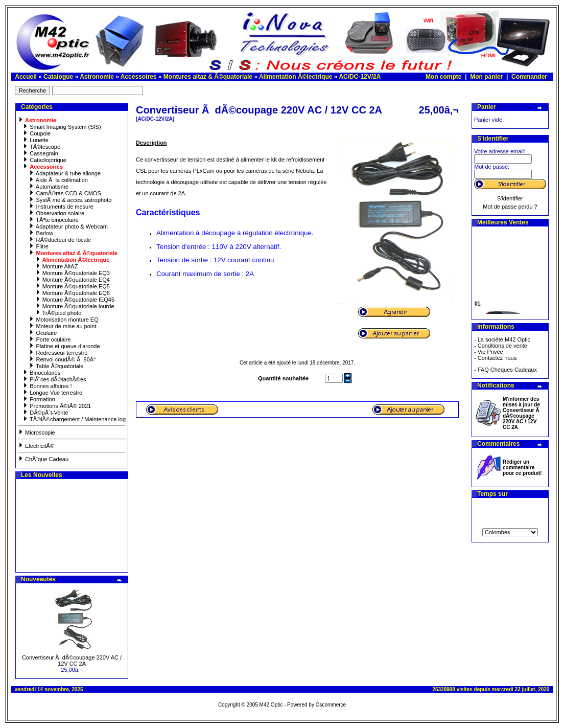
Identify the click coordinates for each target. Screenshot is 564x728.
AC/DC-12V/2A (360, 77)
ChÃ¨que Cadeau (43, 459)
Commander (529, 77)
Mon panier (486, 77)
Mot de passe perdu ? (510, 207)
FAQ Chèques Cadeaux (507, 370)
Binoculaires (41, 373)
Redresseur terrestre (58, 353)
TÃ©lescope (41, 147)
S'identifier (510, 198)
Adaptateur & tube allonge (65, 173)
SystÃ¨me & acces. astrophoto (70, 200)
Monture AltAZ (57, 266)
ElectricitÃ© (36, 446)
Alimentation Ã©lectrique (296, 77)
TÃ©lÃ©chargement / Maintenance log (74, 419)
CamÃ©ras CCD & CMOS (65, 193)
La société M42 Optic (504, 339)
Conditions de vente (502, 346)
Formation (39, 399)
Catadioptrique (44, 160)
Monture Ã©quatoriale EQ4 (73, 280)
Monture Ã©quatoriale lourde (75, 306)
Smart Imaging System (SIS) (62, 127)
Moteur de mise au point (62, 326)
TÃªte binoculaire (53, 220)
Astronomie (97, 77)
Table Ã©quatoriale (56, 366)
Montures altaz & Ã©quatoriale (208, 77)
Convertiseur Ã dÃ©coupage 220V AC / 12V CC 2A (72, 661)
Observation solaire (56, 213)
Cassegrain (40, 153)
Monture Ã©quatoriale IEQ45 (75, 300)
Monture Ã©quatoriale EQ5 (73, 286)
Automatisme (49, 187)
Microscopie (37, 433)
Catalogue (58, 77)
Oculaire (43, 333)
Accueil (26, 77)
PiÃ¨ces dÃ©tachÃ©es (54, 379)
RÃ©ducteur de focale (60, 240)
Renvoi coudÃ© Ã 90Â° (62, 359)
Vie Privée (490, 352)
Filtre (39, 246)
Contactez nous (497, 358)
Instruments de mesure (61, 207)
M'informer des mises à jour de (522, 413)
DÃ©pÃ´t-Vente (45, 413)
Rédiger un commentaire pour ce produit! (522, 468)
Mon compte (444, 77)
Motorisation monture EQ (63, 320)
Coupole (37, 133)
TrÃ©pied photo (58, 313)
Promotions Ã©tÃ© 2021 (57, 406)
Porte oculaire (50, 339)
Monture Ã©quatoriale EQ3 (73, 273)
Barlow (41, 233)
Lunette (36, 140)
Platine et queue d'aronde (64, 346)
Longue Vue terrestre (52, 393)
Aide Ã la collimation (58, 180)
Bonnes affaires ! (47, 386)
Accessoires (139, 77)
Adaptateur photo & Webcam (68, 226)
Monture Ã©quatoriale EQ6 (73, 293)
